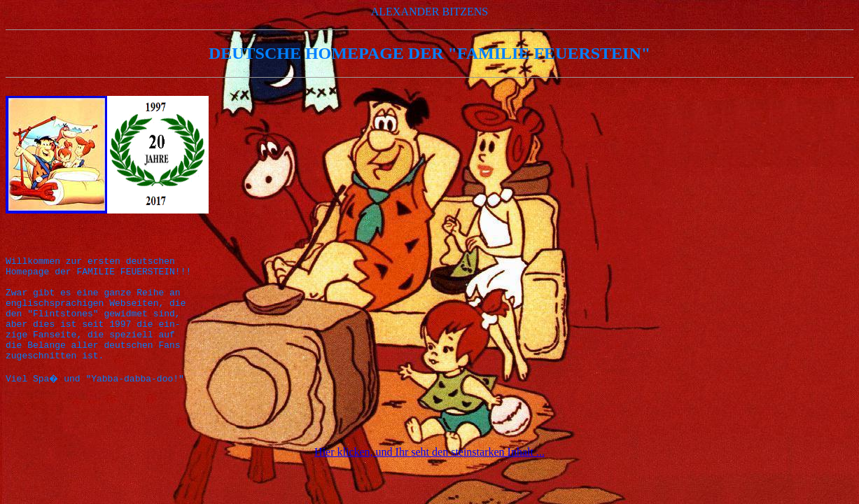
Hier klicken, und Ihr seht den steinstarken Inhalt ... (429, 481)
